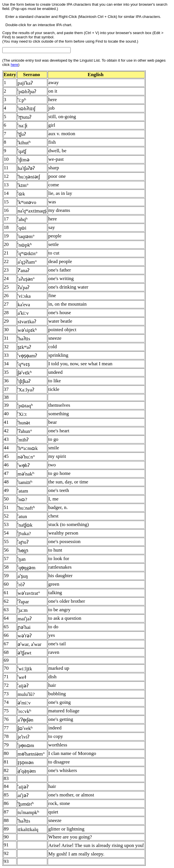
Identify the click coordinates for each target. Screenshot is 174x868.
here (15, 65)
